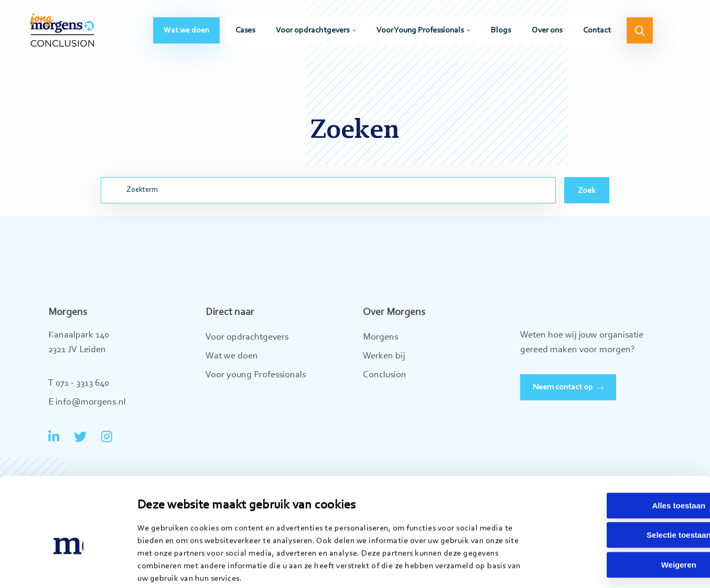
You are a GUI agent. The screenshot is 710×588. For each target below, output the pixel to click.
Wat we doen (186, 35)
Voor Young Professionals (420, 35)
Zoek (587, 191)
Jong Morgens (68, 34)
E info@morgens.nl (87, 402)
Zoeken (640, 35)
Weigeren (622, 511)
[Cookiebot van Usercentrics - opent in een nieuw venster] (68, 568)
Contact (597, 35)
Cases (245, 35)
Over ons (547, 35)
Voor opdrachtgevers (313, 35)
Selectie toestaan (623, 482)
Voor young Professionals (256, 375)
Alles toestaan (622, 452)
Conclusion (385, 375)
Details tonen (539, 567)
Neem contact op (563, 387)
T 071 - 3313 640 (79, 384)
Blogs (501, 35)
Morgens (380, 337)
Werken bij (384, 356)
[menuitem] (186, 35)
